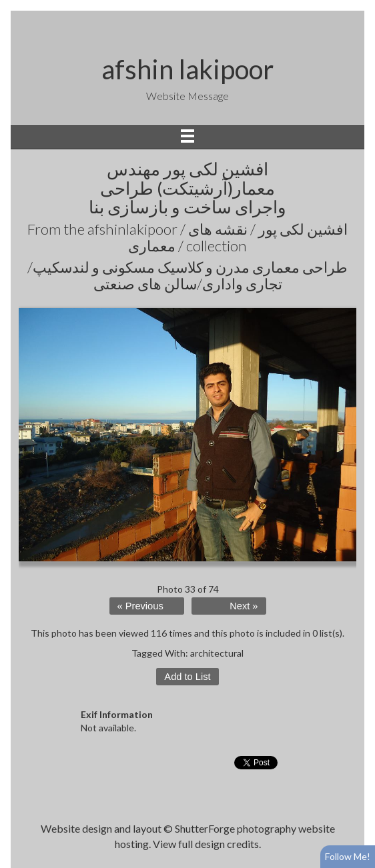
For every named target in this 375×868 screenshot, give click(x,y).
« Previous (140, 606)
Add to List (187, 677)
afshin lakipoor (187, 69)
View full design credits (206, 844)
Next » (244, 606)
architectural (217, 653)
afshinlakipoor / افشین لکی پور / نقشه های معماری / (218, 237)
